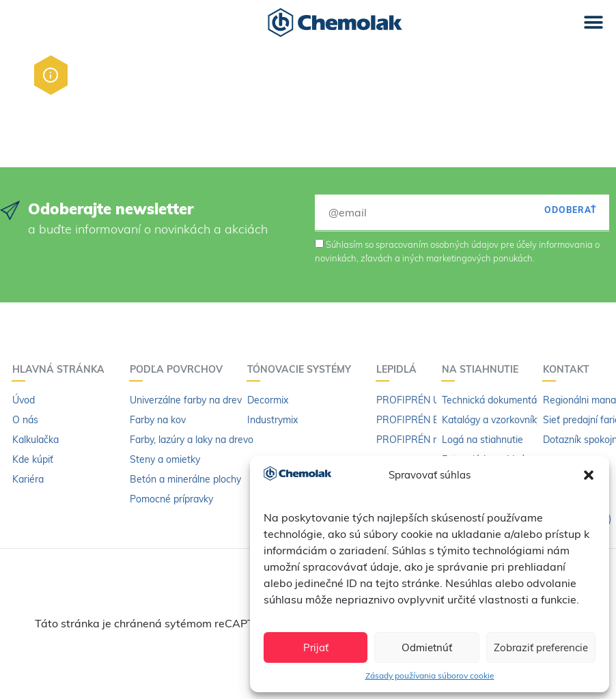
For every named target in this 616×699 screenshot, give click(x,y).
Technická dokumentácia (495, 400)
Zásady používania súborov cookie (430, 675)
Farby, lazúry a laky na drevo (192, 440)
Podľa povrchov (180, 369)
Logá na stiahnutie (482, 440)
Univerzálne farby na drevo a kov (201, 400)
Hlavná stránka (62, 369)
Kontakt (570, 369)
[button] (589, 475)
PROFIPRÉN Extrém (420, 420)
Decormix (268, 400)
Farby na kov (158, 420)
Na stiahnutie (484, 369)
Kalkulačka (36, 440)
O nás (25, 420)
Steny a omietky (165, 459)
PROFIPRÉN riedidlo (420, 440)
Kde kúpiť (33, 459)
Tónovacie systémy (303, 369)
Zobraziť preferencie (541, 647)
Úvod (24, 400)
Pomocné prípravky (171, 499)
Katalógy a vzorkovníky (492, 420)
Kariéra (28, 479)
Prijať (316, 647)
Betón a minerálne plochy (185, 479)
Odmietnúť (427, 647)
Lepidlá (400, 369)
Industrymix (272, 420)
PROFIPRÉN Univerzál (425, 400)
